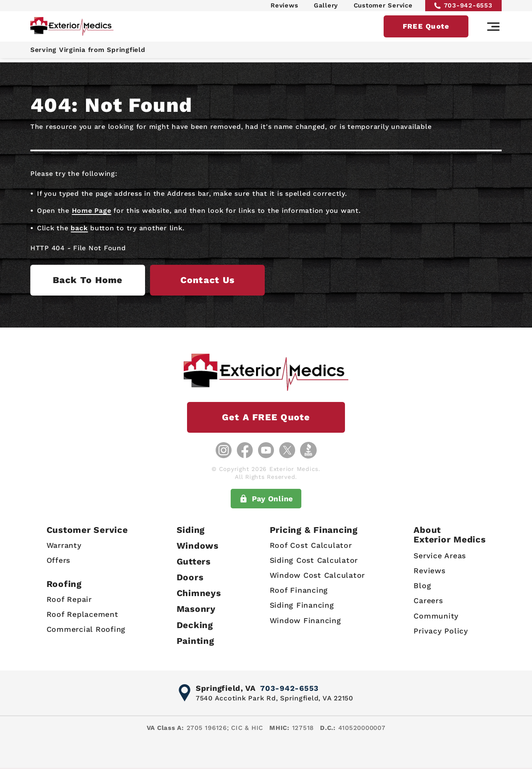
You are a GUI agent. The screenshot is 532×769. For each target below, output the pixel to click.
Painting (196, 641)
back (79, 228)
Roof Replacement (82, 614)
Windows (198, 546)
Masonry (196, 609)
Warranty (64, 545)
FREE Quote (426, 30)
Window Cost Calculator (318, 575)
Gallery (326, 7)
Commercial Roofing (86, 630)
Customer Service (383, 7)
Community (436, 616)
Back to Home (97, 280)
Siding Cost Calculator (314, 560)
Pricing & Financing (314, 530)
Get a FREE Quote (266, 417)
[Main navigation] (493, 30)
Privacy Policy (441, 631)
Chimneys (199, 593)
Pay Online (266, 499)
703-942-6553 (463, 7)
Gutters (194, 561)
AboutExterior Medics (449, 535)
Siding (191, 530)
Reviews (284, 7)
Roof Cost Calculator (311, 545)
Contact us (235, 280)
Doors (190, 577)
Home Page (92, 211)
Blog (422, 585)
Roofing (64, 584)
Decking (195, 625)
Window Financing (305, 620)
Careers (428, 601)
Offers (58, 560)
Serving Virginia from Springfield (90, 54)
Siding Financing (302, 605)
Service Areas (440, 556)
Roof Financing (299, 590)
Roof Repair (69, 599)
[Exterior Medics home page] (72, 30)
